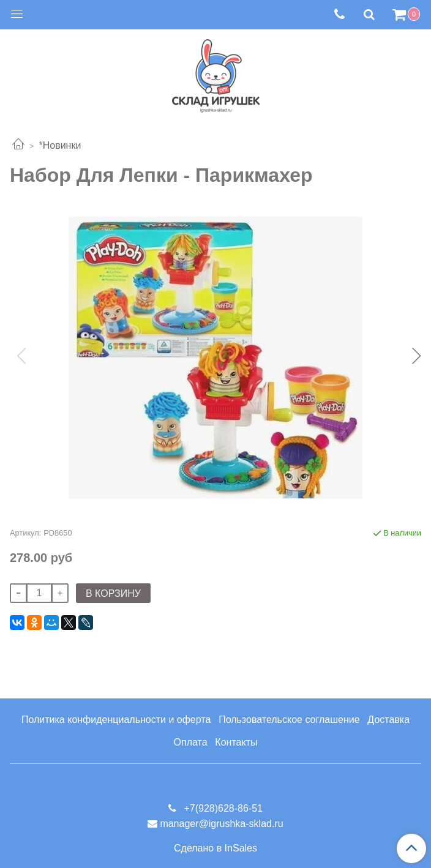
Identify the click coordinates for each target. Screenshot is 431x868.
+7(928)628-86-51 (222, 808)
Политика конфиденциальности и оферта (116, 720)
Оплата (191, 742)
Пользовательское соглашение (289, 720)
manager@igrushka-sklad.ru (221, 824)
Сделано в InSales (215, 848)
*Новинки (60, 145)
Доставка (388, 720)
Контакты (236, 742)
